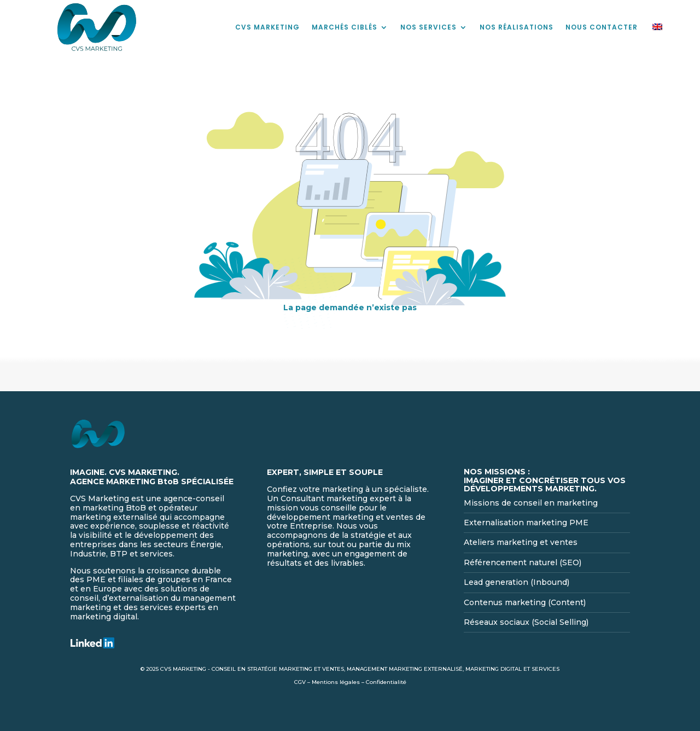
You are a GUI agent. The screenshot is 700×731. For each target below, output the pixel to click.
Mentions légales (336, 682)
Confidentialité (386, 682)
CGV (300, 682)
